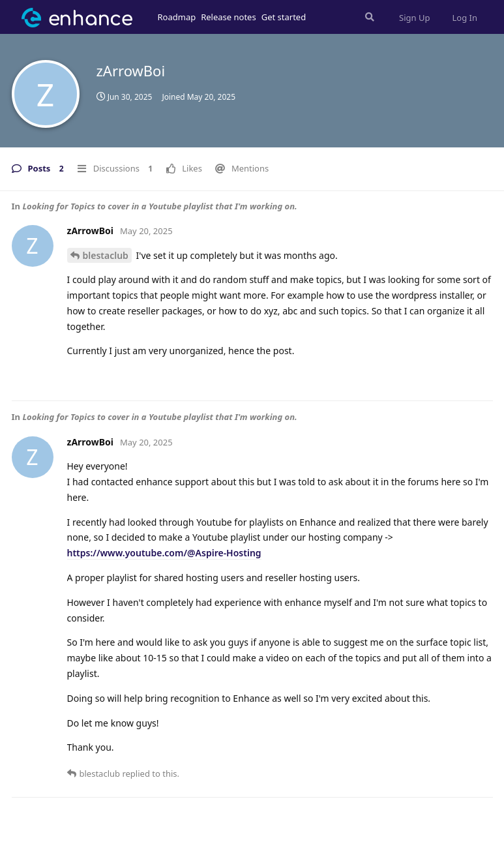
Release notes (229, 17)
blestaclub (106, 255)
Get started (284, 17)
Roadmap (177, 17)
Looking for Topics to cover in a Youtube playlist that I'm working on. (159, 206)
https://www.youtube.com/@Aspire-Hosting (164, 553)
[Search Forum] (368, 17)
